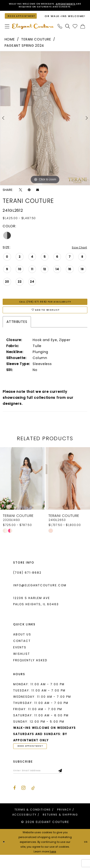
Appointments (74, 4)
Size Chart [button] (78, 253)
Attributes (17, 332)
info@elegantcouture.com (40, 595)
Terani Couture (36, 45)
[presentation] (22, 488)
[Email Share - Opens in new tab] (38, 195)
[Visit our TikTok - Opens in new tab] (33, 801)
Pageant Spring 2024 (24, 51)
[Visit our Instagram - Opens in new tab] (23, 801)
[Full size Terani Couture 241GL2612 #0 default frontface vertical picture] (45, 124)
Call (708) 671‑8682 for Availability (45, 309)
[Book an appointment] (24, 20)
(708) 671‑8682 (27, 583)
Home (10, 45)
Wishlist (22, 664)
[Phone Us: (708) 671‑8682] (60, 32)
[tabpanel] (45, 124)
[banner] (33, 32)
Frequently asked (30, 670)
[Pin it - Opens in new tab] (29, 195)
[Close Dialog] (4, 855)
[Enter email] (45, 783)
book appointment (35, 757)
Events (20, 657)
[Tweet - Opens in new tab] (21, 195)
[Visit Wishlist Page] (75, 32)
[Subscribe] (74, 783)
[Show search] (68, 32)
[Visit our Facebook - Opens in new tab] (14, 801)
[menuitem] (7, 32)
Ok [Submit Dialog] (85, 855)
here (53, 865)
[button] (7, 32)
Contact (22, 651)
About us (22, 644)
